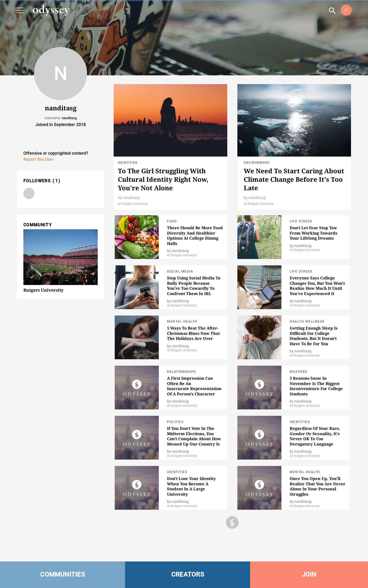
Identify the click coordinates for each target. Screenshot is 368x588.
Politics (175, 422)
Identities (128, 163)
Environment (257, 163)
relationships (181, 372)
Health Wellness (307, 322)
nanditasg (131, 198)
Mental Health (182, 322)
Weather (299, 372)
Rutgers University (43, 290)
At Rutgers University (133, 204)
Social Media (180, 271)
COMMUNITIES (63, 574)
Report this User (39, 159)
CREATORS (188, 574)
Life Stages (301, 221)
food (172, 221)
